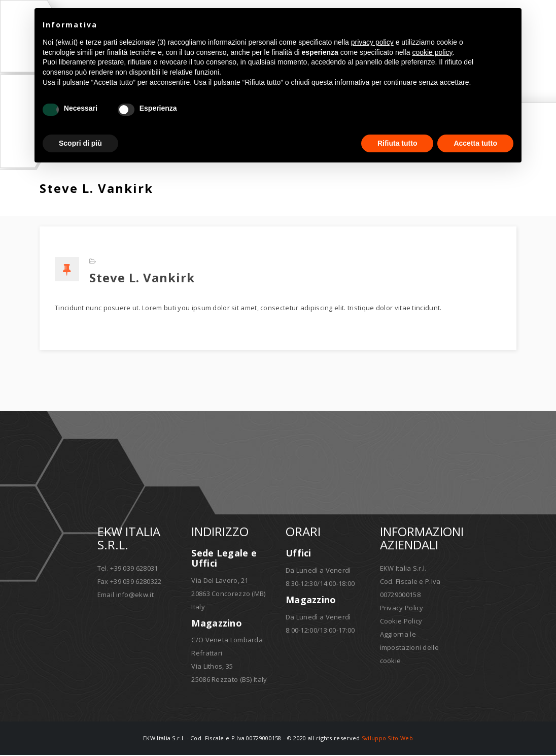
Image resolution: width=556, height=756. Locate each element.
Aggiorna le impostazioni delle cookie (409, 648)
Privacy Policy (402, 609)
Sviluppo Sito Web (387, 739)
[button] (508, 24)
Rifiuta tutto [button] (397, 143)
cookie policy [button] (432, 52)
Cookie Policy (401, 622)
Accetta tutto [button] (475, 143)
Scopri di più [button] (80, 143)
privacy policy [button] (372, 42)
